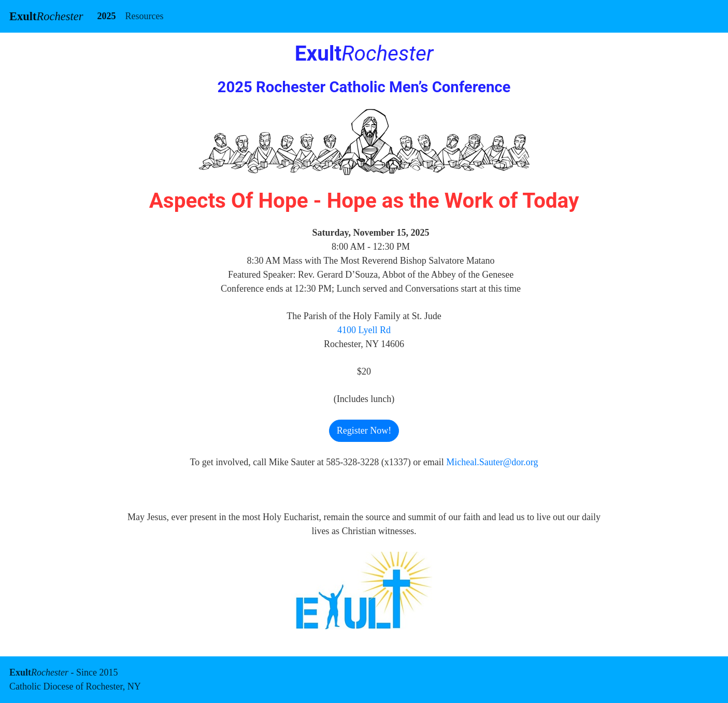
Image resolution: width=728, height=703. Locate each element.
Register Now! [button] (364, 431)
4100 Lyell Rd (364, 330)
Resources (144, 16)
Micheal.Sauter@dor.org (492, 462)
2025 (106, 16)
